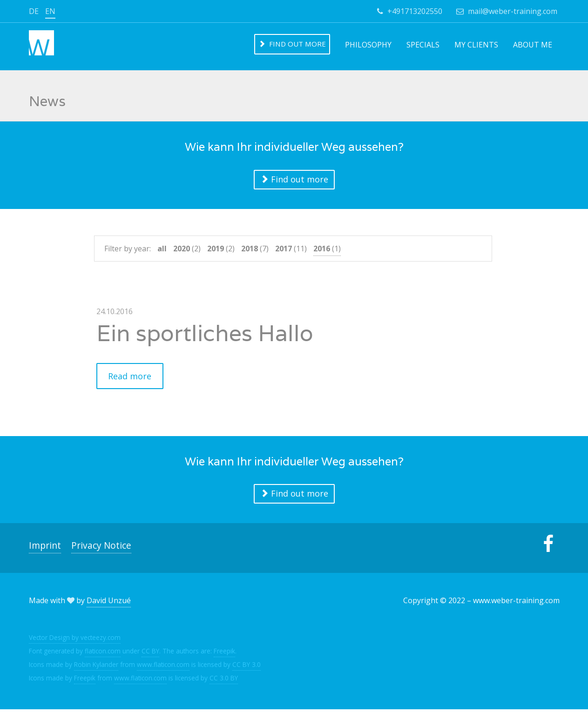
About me (533, 45)
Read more (131, 379)
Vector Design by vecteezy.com (75, 641)
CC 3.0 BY (224, 681)
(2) (187, 251)
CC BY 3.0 (247, 668)
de (34, 11)
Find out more (292, 44)
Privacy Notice (101, 549)
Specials (423, 45)
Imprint (45, 549)
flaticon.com (103, 654)
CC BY (150, 654)
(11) (291, 251)
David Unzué (109, 604)
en (50, 11)
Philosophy (368, 45)
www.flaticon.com (163, 668)
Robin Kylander (96, 668)
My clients (476, 45)
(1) (327, 251)
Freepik (224, 654)
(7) (255, 251)
